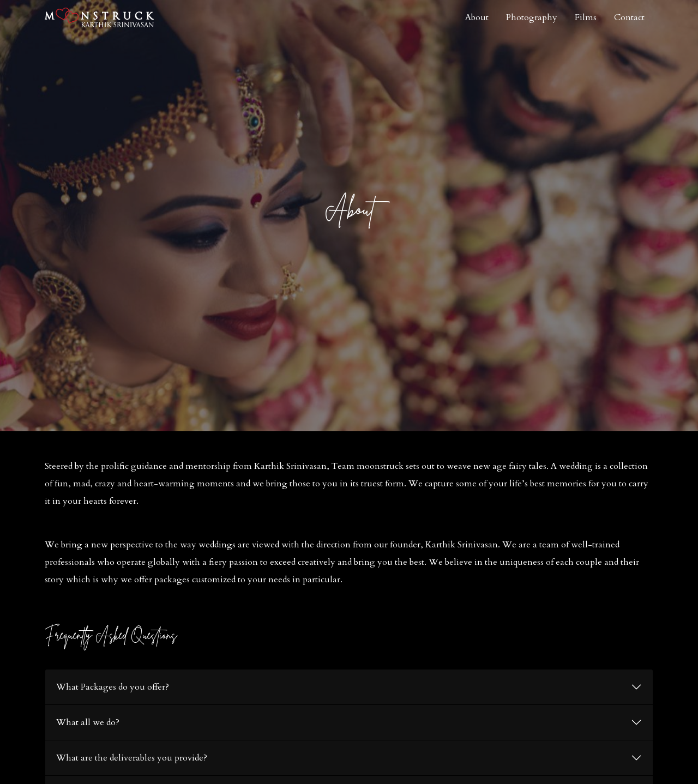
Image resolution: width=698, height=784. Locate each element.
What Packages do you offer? (113, 687)
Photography (532, 17)
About (477, 17)
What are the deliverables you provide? (132, 758)
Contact (629, 17)
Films (586, 17)
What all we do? (88, 722)
